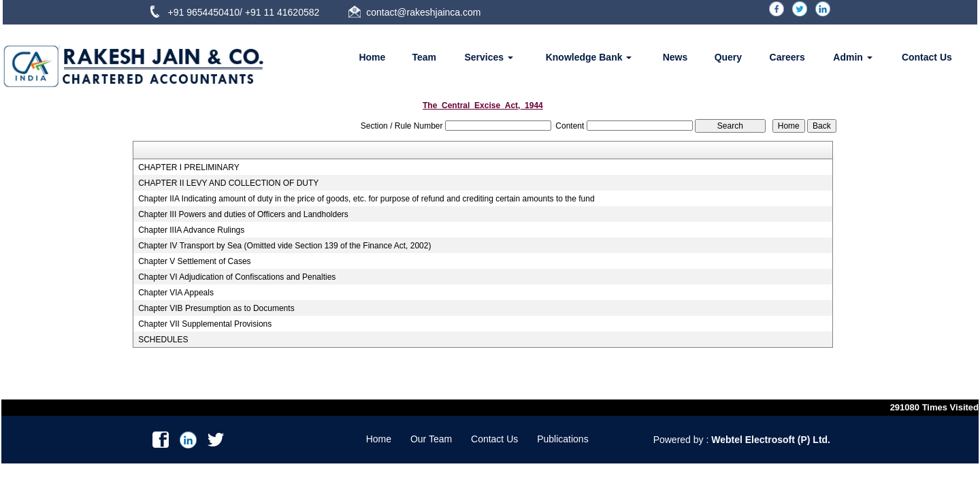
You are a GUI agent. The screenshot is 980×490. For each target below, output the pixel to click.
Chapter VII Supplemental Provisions (205, 324)
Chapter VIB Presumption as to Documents (216, 308)
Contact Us (927, 57)
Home (372, 57)
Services (489, 57)
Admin (852, 57)
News (675, 57)
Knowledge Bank (589, 57)
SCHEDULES (163, 340)
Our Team (431, 439)
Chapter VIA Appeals (176, 293)
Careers (787, 57)
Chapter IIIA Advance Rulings (191, 230)
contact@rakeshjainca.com (423, 12)
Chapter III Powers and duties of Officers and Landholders (243, 214)
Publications (563, 439)
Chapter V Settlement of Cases (194, 261)
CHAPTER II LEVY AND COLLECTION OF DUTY (228, 183)
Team (425, 57)
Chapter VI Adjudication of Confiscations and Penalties (237, 277)
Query (728, 57)
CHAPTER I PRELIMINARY (189, 167)
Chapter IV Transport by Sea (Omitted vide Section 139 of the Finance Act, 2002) (284, 246)
